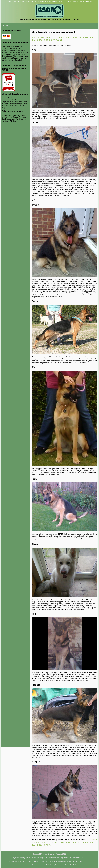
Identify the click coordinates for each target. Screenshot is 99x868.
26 (44, 40)
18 (79, 37)
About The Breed (27, 2)
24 (37, 40)
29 (54, 40)
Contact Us (87, 2)
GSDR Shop (66, 2)
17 (76, 37)
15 (69, 37)
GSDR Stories (77, 2)
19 (83, 37)
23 (33, 40)
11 (55, 37)
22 (93, 37)
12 (59, 37)
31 (61, 40)
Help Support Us (40, 2)
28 (50, 40)
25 (40, 40)
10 (52, 37)
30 (57, 40)
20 (86, 37)
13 (62, 37)
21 (90, 37)
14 (66, 37)
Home (9, 2)
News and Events (54, 2)
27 (47, 40)
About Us (16, 2)
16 (73, 37)
